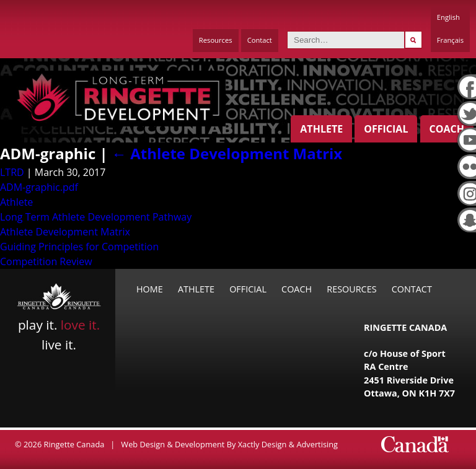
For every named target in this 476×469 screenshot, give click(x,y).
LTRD (12, 172)
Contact (260, 40)
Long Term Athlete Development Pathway (96, 217)
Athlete (321, 129)
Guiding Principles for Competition (79, 247)
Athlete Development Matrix (227, 153)
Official (386, 129)
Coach (447, 129)
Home (150, 289)
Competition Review (46, 261)
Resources (216, 40)
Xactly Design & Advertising (288, 444)
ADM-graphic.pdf (39, 187)
